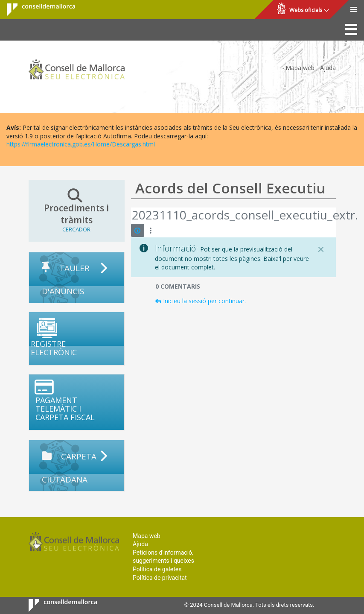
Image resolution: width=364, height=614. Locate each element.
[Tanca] (321, 249)
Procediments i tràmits (77, 211)
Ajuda (328, 68)
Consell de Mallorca (36, 10)
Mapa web (300, 68)
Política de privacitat (160, 578)
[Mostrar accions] (151, 230)
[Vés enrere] (131, 216)
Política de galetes (157, 569)
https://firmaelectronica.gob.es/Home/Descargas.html (81, 144)
